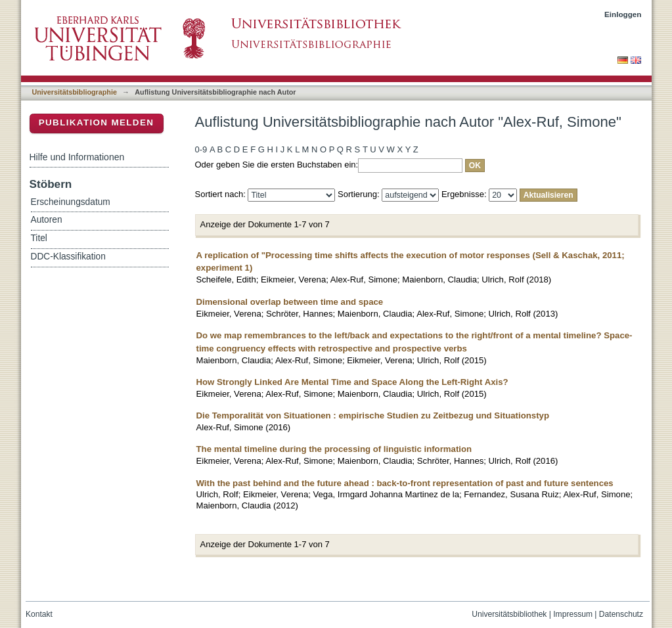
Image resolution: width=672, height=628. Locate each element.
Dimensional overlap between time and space (290, 302)
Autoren (47, 220)
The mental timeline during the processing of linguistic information (334, 449)
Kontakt (39, 614)
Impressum (573, 614)
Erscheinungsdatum (71, 202)
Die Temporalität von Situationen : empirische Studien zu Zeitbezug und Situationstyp (373, 415)
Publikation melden (97, 123)
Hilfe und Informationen (77, 157)
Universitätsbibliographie (75, 92)
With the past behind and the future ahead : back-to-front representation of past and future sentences (405, 483)
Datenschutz (621, 614)
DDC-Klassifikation (68, 257)
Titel (39, 238)
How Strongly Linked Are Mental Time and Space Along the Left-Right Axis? (352, 382)
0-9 (201, 149)
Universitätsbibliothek (509, 614)
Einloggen (623, 14)
